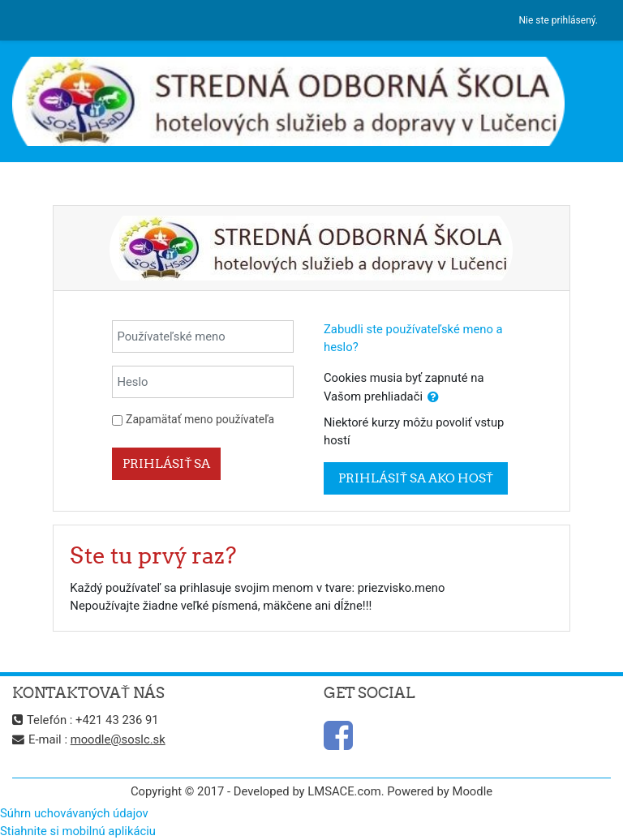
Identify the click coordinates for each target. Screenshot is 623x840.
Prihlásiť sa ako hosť (416, 478)
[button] (433, 397)
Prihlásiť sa (166, 463)
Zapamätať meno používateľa (200, 419)
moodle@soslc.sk (118, 739)
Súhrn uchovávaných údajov (74, 813)
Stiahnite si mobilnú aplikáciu (78, 831)
